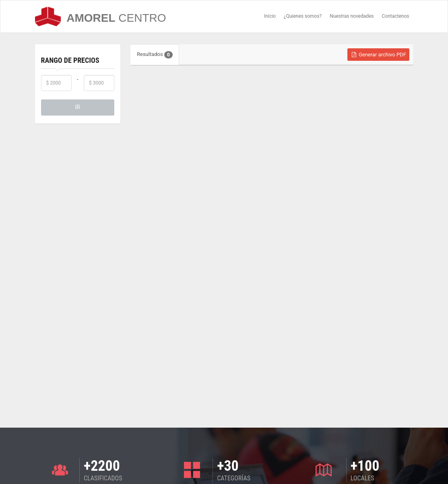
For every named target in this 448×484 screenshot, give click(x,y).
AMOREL (101, 17)
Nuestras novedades (352, 16)
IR (78, 107)
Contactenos (396, 16)
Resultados (155, 55)
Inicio (270, 16)
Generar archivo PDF (378, 55)
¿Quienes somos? (303, 16)
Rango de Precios (70, 60)
